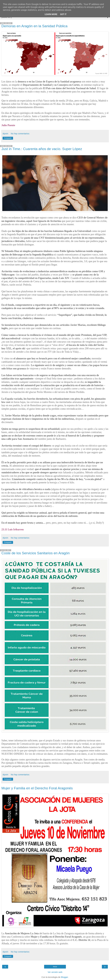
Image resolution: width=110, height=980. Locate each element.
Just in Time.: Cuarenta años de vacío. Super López (42, 149)
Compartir (8, 138)
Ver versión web (55, 972)
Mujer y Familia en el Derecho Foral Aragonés (37, 788)
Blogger (65, 977)
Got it (63, 14)
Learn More (51, 14)
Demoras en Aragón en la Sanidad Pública (34, 26)
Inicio (55, 967)
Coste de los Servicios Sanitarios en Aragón (36, 553)
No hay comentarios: (20, 134)
